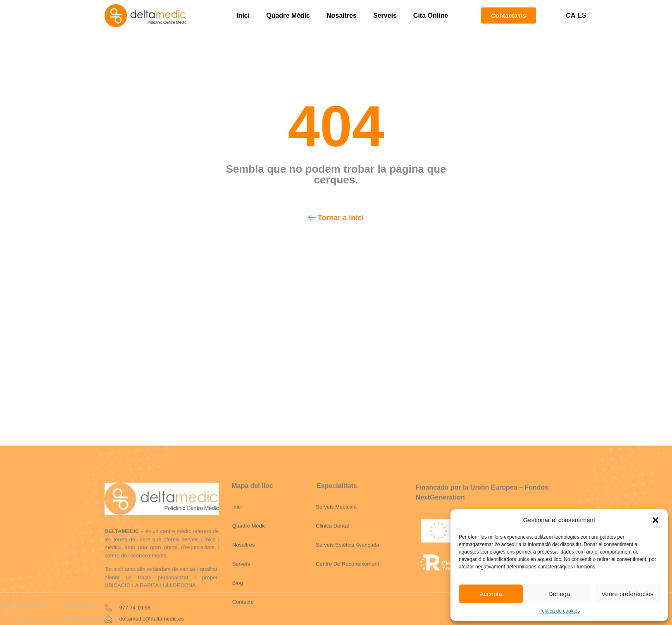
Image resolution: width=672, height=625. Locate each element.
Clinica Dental (332, 584)
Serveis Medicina (336, 565)
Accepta (491, 594)
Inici (243, 15)
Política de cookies (559, 611)
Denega (559, 594)
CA (571, 15)
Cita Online (431, 15)
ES (582, 15)
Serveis (385, 15)
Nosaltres (342, 15)
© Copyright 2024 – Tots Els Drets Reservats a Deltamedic (63, 618)
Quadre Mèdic (288, 15)
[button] (655, 520)
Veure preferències (627, 594)
